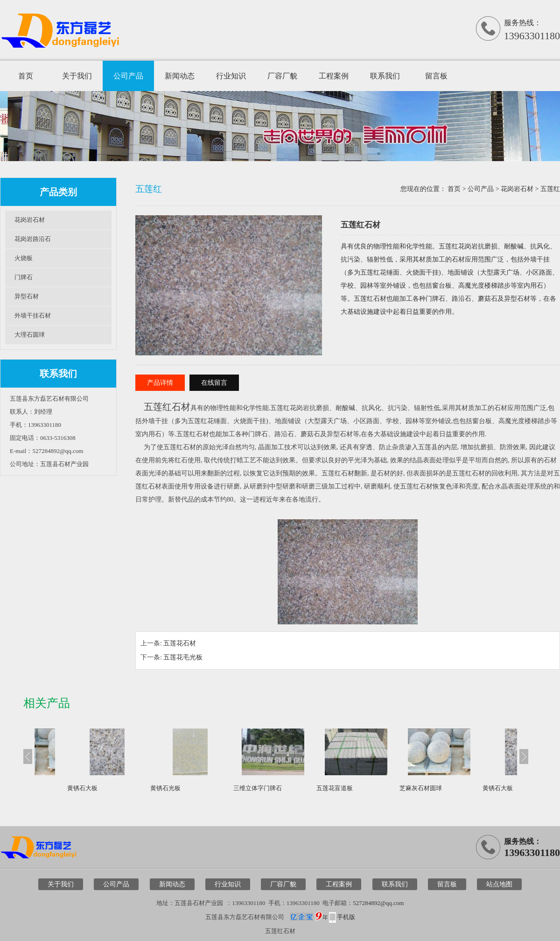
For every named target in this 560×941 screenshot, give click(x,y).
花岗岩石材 (30, 220)
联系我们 (385, 76)
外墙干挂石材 (33, 315)
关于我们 (77, 76)
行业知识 (231, 76)
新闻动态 (180, 76)
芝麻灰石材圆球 (66, 788)
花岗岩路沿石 (33, 239)
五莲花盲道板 (395, 788)
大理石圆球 (30, 335)
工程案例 (334, 76)
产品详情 (160, 383)
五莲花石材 (180, 643)
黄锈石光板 (226, 788)
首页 (26, 76)
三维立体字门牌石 (318, 788)
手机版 (346, 917)
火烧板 (24, 258)
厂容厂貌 (282, 76)
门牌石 (24, 277)
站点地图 (499, 884)
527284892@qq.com (378, 903)
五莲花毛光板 (183, 657)
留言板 (436, 76)
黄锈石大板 (143, 788)
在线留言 (214, 383)
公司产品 (128, 76)
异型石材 (27, 296)
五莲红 (550, 189)
